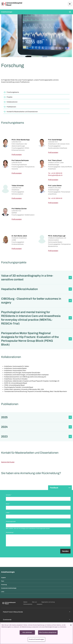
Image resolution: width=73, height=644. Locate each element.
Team (3, 581)
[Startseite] (12, 4)
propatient (40, 604)
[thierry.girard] (55, 175)
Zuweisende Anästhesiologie (9, 588)
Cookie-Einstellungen (36, 639)
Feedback (54, 488)
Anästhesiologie (7, 12)
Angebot (3, 578)
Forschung (4, 585)
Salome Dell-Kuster (8, 462)
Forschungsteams (13, 92)
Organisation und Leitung (48, 602)
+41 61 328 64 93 (57, 173)
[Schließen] (71, 625)
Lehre (3, 592)
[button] (36, 278)
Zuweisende (7, 620)
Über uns (34, 602)
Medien (25, 602)
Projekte (10, 97)
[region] (36, 633)
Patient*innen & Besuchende (13, 612)
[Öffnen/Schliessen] (70, 4)
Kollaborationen (12, 102)
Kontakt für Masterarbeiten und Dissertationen (22, 112)
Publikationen (11, 107)
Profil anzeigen (17, 155)
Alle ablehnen (27, 632)
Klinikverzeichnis (28, 604)
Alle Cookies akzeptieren (48, 632)
